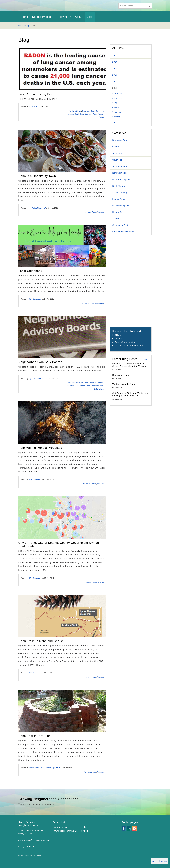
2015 (115, 88)
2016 (115, 81)
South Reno (79, 114)
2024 (115, 62)
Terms (39, 856)
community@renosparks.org (34, 840)
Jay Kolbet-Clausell (37, 208)
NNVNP (33, 107)
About (79, 17)
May (115, 103)
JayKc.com (30, 856)
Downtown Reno (91, 114)
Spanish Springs (120, 192)
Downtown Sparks (97, 303)
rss (135, 828)
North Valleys (99, 389)
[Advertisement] (131, 281)
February (117, 112)
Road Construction (125, 342)
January (116, 117)
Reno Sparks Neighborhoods (48, 6)
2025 (115, 55)
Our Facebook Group (65, 831)
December (117, 93)
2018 (115, 68)
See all (147, 359)
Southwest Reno (88, 111)
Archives (100, 212)
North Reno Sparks (121, 179)
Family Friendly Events (123, 232)
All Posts (118, 48)
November (117, 98)
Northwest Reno (75, 111)
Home (24, 17)
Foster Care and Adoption (129, 346)
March (115, 107)
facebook (124, 828)
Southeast (99, 383)
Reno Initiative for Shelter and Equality (44, 768)
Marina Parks (119, 199)
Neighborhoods (61, 827)
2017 (115, 75)
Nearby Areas (98, 582)
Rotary (118, 338)
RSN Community (35, 299)
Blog (84, 827)
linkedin (129, 828)
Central (92, 383)
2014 (115, 122)
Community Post (120, 225)
